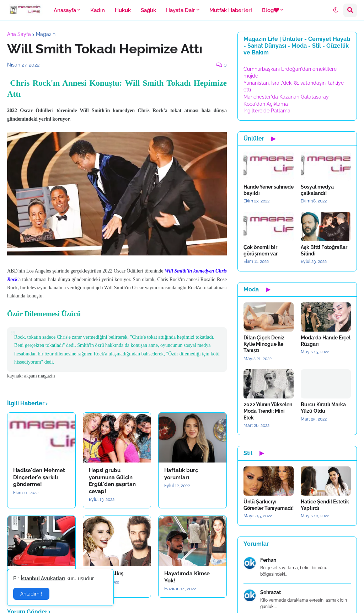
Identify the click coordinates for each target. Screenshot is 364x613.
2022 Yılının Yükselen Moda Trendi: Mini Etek (268, 411)
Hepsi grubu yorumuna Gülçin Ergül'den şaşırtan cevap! (112, 481)
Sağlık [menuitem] (148, 10)
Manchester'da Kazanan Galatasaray (286, 97)
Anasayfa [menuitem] (65, 10)
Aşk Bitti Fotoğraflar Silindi (324, 250)
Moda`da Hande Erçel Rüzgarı (326, 341)
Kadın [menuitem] (98, 10)
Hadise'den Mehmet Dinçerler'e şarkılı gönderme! (39, 477)
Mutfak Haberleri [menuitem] (231, 10)
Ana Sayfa (19, 34)
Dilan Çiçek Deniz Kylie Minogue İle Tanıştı (264, 344)
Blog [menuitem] (271, 10)
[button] (336, 10)
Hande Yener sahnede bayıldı (269, 190)
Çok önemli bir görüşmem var (261, 250)
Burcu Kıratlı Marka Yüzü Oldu (323, 408)
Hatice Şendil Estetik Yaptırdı (325, 505)
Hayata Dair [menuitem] (181, 10)
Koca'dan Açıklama (266, 104)
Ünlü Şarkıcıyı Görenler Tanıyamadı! (269, 505)
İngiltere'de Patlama (267, 111)
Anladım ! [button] (31, 594)
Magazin (46, 34)
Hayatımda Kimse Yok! (187, 577)
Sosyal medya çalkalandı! (317, 190)
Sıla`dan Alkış (106, 574)
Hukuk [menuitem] (123, 10)
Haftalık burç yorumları (181, 474)
